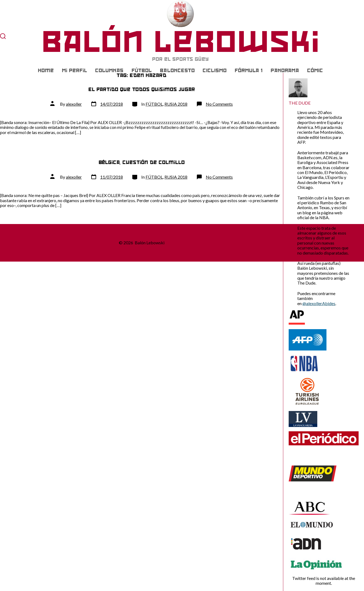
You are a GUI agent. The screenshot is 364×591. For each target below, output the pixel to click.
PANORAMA (285, 71)
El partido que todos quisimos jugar (142, 89)
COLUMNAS (109, 71)
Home (46, 71)
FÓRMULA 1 (249, 71)
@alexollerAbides (319, 303)
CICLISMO (215, 71)
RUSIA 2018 (176, 104)
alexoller (74, 104)
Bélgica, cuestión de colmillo (142, 162)
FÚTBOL (142, 71)
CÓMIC (315, 71)
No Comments (219, 104)
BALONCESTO (177, 71)
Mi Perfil (74, 71)
